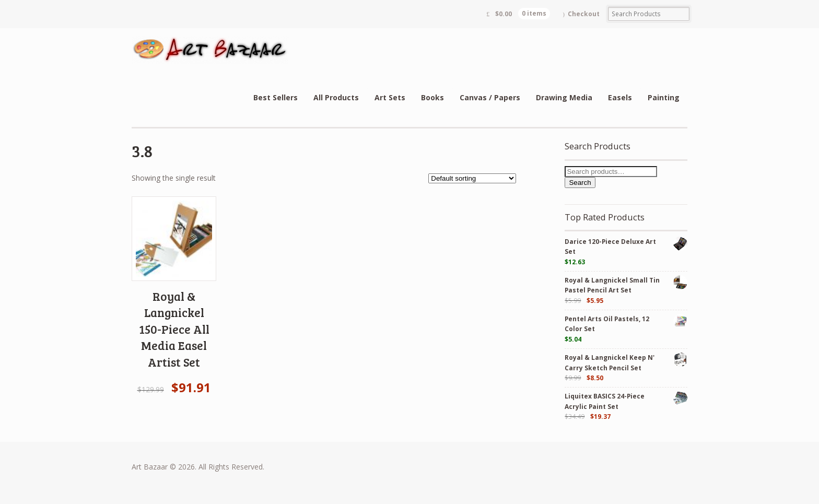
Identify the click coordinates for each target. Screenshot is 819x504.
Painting (664, 97)
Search (580, 183)
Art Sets (390, 97)
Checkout (584, 14)
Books (432, 97)
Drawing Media (564, 97)
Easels (620, 97)
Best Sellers (276, 97)
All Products (336, 97)
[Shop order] (472, 178)
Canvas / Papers (490, 97)
